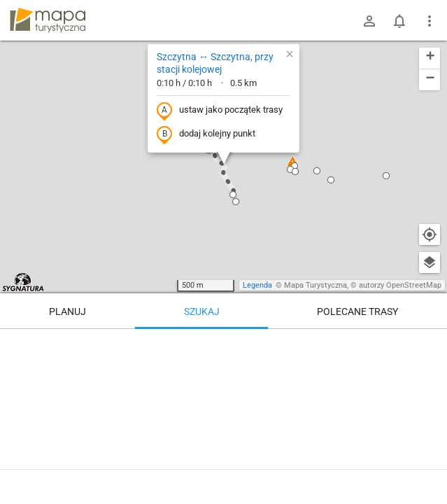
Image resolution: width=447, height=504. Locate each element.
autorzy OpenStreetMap (400, 285)
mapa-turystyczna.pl (48, 20)
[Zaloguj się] (369, 21)
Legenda (257, 285)
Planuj (68, 311)
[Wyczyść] (430, 344)
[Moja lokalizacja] (430, 234)
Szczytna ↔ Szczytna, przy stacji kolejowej (215, 63)
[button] (295, 166)
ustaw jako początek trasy (220, 111)
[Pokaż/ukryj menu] (430, 21)
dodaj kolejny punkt (206, 134)
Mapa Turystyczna (315, 285)
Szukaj (202, 311)
